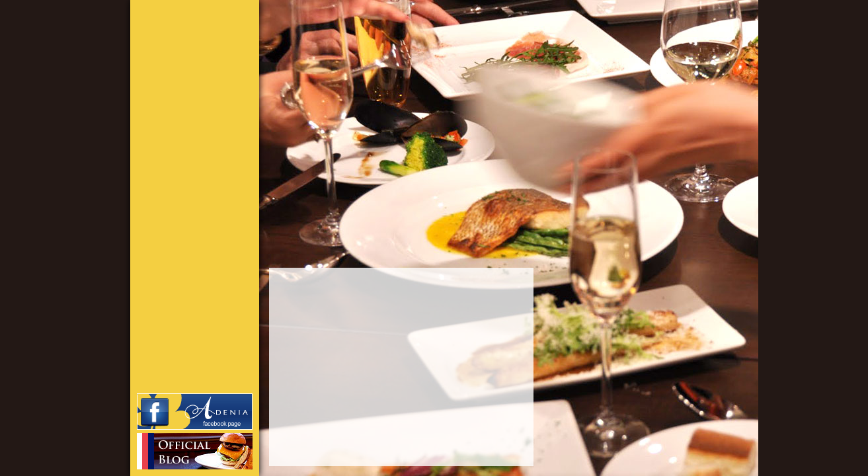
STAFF (203, 149)
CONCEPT (203, 109)
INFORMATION (203, 129)
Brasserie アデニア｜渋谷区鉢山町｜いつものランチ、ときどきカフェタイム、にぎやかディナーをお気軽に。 (181, 46)
